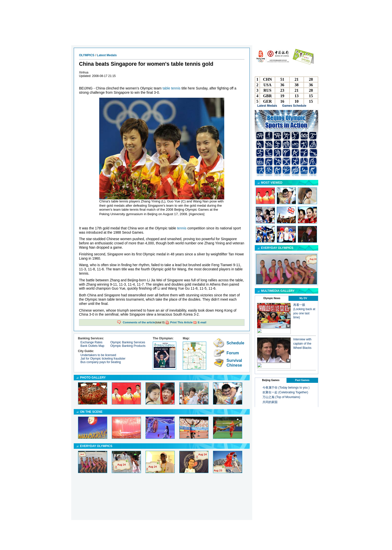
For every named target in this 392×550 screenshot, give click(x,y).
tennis (182, 228)
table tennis (171, 88)
